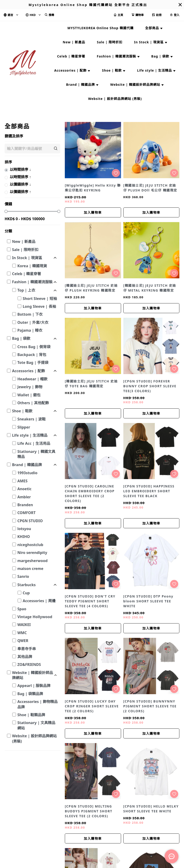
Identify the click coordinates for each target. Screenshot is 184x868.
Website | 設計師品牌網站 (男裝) (34, 738)
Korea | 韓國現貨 (32, 266)
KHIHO (24, 537)
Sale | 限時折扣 (25, 250)
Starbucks (27, 585)
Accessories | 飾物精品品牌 (37, 704)
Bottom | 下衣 (30, 314)
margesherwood (33, 561)
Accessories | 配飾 (28, 371)
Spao (22, 609)
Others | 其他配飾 (33, 403)
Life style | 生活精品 (30, 435)
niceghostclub (30, 545)
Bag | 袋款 (21, 338)
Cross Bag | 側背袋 (34, 347)
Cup (26, 593)
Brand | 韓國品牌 (27, 465)
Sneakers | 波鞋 (31, 419)
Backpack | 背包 (32, 355)
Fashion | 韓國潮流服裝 (32, 282)
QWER (23, 641)
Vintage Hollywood (35, 617)
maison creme (30, 569)
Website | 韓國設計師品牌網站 (33, 675)
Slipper (24, 427)
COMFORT (27, 513)
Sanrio (23, 576)
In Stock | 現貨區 (27, 258)
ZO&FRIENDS (29, 665)
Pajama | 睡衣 (30, 330)
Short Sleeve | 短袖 (40, 299)
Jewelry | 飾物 (30, 387)
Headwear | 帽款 (33, 379)
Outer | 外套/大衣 (33, 322)
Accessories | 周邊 (39, 601)
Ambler (24, 497)
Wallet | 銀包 (29, 395)
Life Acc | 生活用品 (34, 443)
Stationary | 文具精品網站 (36, 725)
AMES (22, 481)
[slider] (6, 211)
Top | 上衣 (26, 290)
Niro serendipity (32, 553)
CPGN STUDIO (30, 521)
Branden (25, 505)
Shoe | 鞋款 (22, 411)
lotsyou (24, 529)
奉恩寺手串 (27, 649)
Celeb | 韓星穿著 (27, 274)
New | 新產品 (24, 242)
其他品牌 (25, 657)
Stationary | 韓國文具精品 (36, 454)
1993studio (27, 473)
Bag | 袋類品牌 (30, 694)
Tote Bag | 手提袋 (33, 362)
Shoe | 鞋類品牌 (31, 715)
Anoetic (24, 489)
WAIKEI (24, 625)
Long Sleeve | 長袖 (39, 306)
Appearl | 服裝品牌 (34, 686)
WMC (22, 633)
